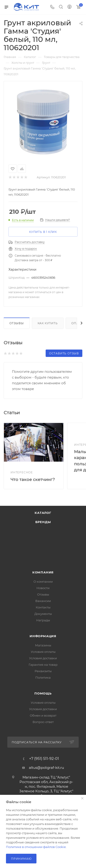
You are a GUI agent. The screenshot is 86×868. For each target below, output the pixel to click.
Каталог (43, 513)
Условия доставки (43, 658)
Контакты (43, 607)
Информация (43, 636)
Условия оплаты (43, 652)
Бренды (43, 522)
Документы (43, 614)
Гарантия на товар (43, 665)
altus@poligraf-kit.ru (46, 768)
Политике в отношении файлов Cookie (36, 847)
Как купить (48, 323)
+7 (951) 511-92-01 (44, 759)
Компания (43, 572)
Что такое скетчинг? (33, 480)
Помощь (43, 693)
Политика (43, 677)
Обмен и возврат (43, 715)
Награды (43, 620)
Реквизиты (43, 671)
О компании (43, 582)
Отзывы (17, 323)
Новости (43, 588)
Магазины (43, 645)
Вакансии (43, 601)
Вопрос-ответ (43, 722)
